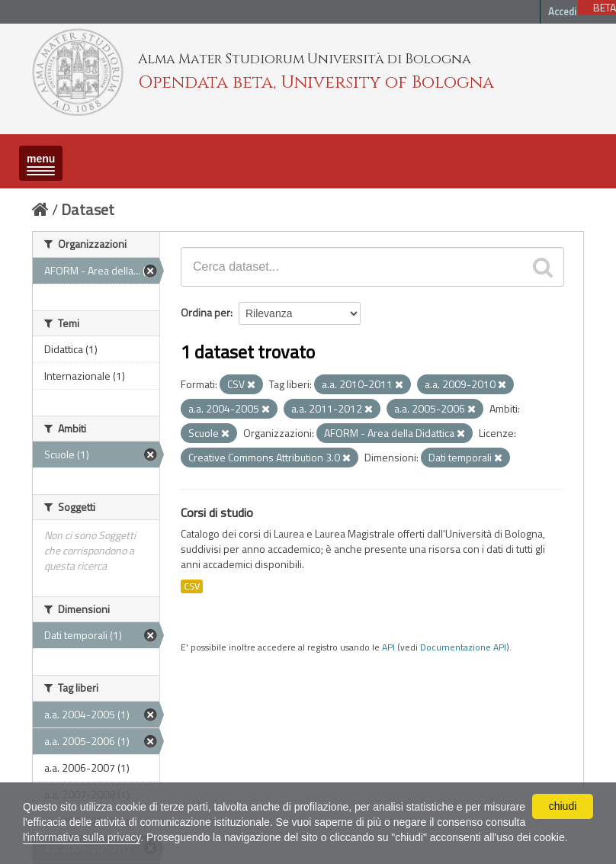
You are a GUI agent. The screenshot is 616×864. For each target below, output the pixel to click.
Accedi (562, 11)
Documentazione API (463, 647)
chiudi (563, 806)
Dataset (88, 209)
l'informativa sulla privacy (82, 837)
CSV (192, 586)
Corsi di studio (217, 512)
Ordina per (205, 312)
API (388, 647)
